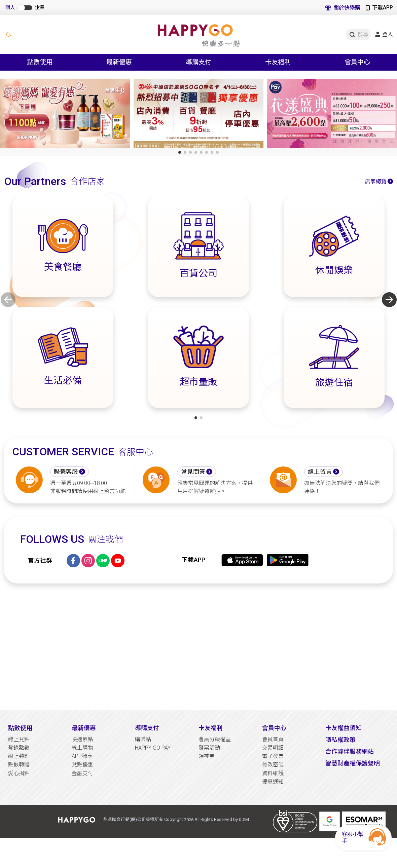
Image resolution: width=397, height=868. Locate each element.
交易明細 (273, 748)
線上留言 (320, 472)
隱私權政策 (340, 740)
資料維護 (273, 773)
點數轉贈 (19, 765)
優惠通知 (273, 782)
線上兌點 (19, 739)
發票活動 (209, 748)
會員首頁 (273, 739)
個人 (10, 8)
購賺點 (143, 739)
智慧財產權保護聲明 (353, 763)
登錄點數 (19, 748)
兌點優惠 (82, 765)
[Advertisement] (199, 647)
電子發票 (273, 756)
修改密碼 (273, 765)
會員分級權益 (215, 739)
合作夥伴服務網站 (350, 751)
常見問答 (193, 472)
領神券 (207, 756)
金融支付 (82, 773)
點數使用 (20, 728)
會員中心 (274, 728)
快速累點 (82, 739)
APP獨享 (82, 756)
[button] (180, 152)
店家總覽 (376, 181)
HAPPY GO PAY (153, 748)
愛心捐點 (19, 773)
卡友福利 (211, 728)
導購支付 (147, 728)
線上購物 (82, 748)
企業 (40, 8)
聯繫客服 (66, 472)
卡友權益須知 (344, 728)
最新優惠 (84, 728)
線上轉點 (19, 756)
